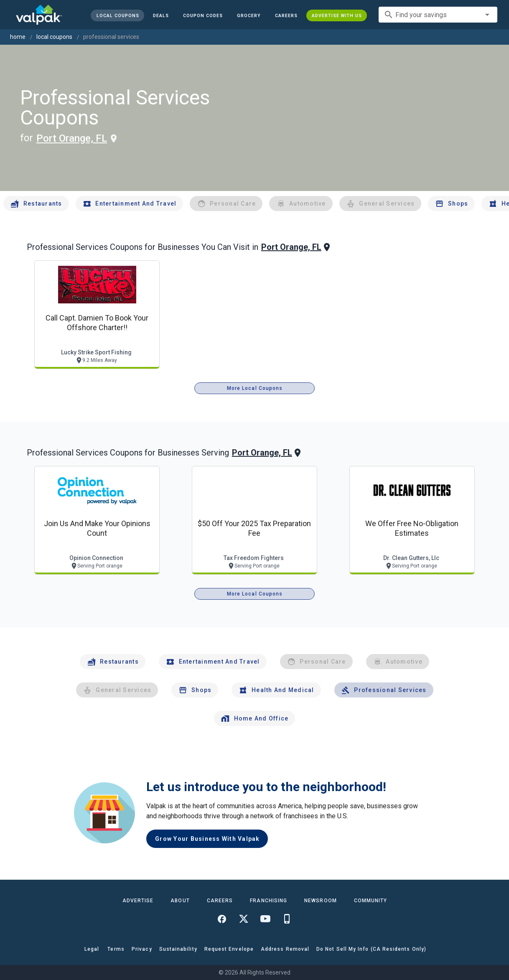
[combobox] (438, 15)
